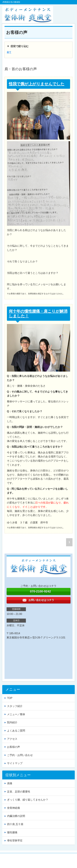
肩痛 (10, 783)
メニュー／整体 (16, 714)
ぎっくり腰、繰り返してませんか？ (28, 800)
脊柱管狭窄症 (15, 840)
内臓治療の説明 (16, 816)
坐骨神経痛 (14, 808)
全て (9, 52)
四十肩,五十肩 (15, 824)
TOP (10, 698)
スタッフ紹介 (15, 706)
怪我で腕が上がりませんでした (37, 84)
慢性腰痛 (12, 832)
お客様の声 (14, 747)
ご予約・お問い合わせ (20, 755)
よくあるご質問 (16, 731)
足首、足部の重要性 (19, 792)
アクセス (12, 739)
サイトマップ (15, 763)
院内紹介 (12, 722)
